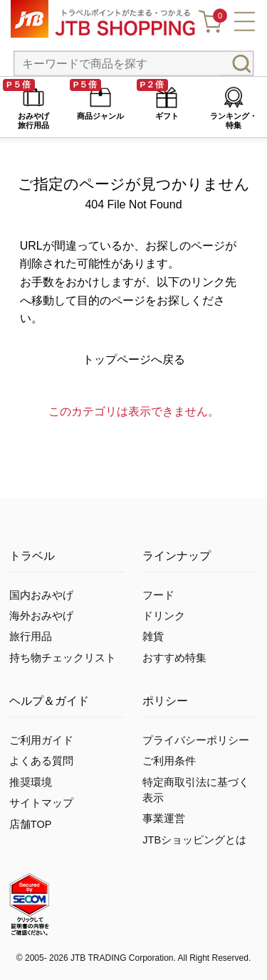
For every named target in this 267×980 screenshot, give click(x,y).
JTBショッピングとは (194, 840)
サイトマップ (41, 803)
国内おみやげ (41, 595)
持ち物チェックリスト (63, 658)
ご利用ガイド (41, 740)
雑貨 (153, 637)
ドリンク (164, 616)
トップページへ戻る (134, 359)
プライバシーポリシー (196, 740)
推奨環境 (31, 782)
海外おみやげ (41, 616)
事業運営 (164, 819)
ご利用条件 (169, 761)
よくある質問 (41, 761)
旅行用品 (31, 637)
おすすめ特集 (174, 658)
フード (158, 595)
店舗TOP (31, 824)
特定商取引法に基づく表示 (196, 790)
